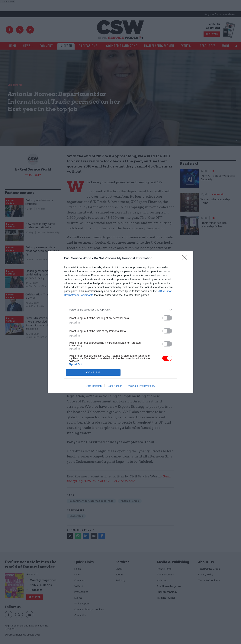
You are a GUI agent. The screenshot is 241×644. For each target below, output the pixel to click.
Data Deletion (94, 386)
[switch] (167, 318)
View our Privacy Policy (142, 386)
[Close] (186, 259)
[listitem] (120, 310)
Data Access (115, 386)
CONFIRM (93, 372)
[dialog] (120, 322)
